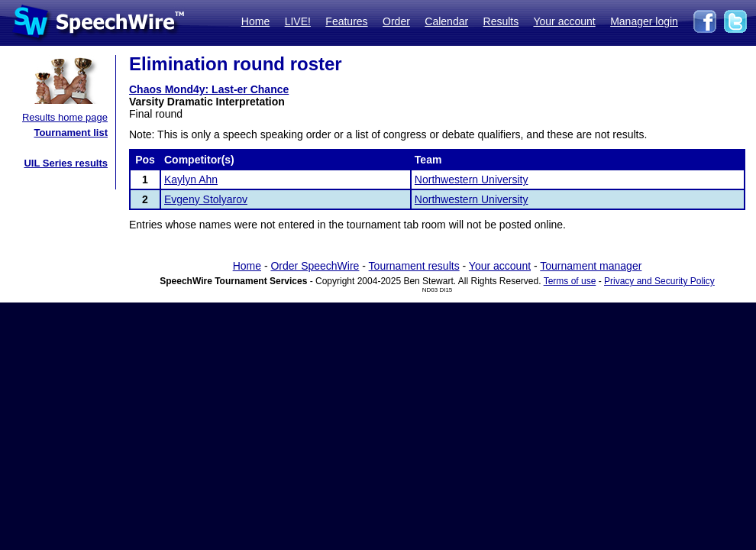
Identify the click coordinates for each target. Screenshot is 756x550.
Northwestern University (472, 180)
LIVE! (298, 21)
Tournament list (71, 133)
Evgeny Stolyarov (206, 199)
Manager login (644, 21)
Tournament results (414, 266)
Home (255, 21)
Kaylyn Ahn (191, 180)
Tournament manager (591, 266)
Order (396, 21)
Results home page (65, 117)
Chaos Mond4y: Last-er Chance (209, 89)
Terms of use (570, 281)
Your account (564, 21)
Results (501, 21)
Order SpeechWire (315, 266)
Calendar (446, 21)
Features (346, 21)
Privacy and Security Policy (659, 281)
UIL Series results (66, 163)
